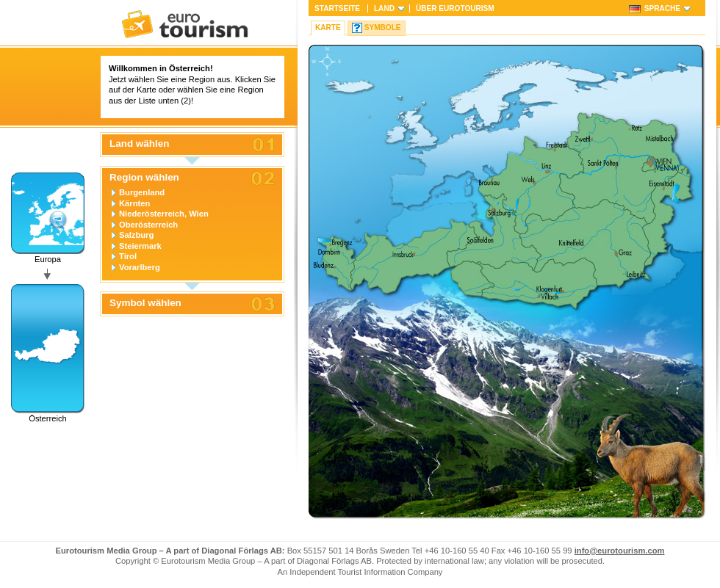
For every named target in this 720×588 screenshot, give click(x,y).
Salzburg (136, 235)
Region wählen (144, 178)
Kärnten (134, 203)
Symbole (383, 28)
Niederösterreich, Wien (164, 214)
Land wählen (139, 144)
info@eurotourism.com (620, 551)
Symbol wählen (145, 303)
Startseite (337, 8)
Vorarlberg (140, 267)
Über (455, 8)
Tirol (128, 256)
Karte (328, 28)
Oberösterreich (148, 225)
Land (384, 8)
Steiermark (140, 246)
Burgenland (142, 192)
